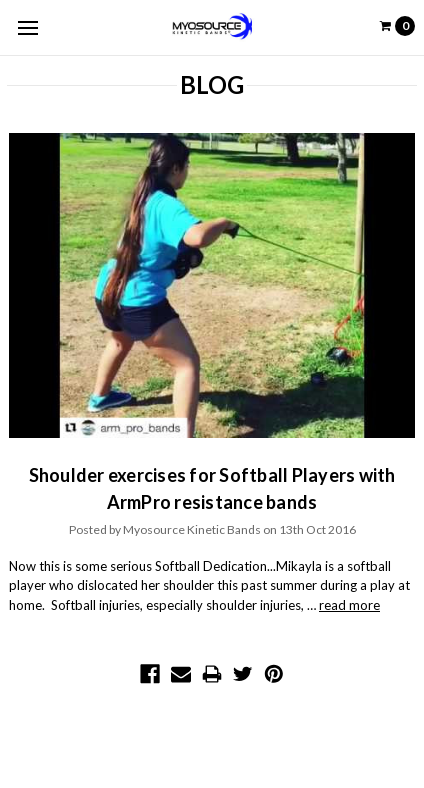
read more (349, 605)
